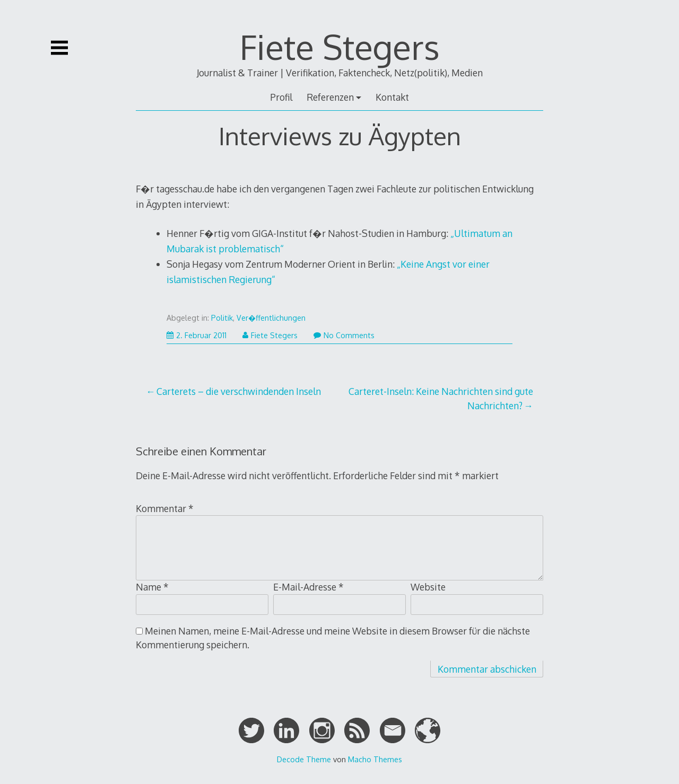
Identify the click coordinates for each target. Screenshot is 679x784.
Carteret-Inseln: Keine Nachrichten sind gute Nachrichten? (441, 398)
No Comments (344, 335)
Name (152, 587)
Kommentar (165, 508)
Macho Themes (375, 759)
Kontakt (392, 97)
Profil (281, 97)
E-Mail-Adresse (308, 587)
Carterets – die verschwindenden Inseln (239, 391)
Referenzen (330, 97)
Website (428, 587)
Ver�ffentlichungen (271, 318)
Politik (222, 318)
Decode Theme (304, 759)
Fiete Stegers (340, 46)
